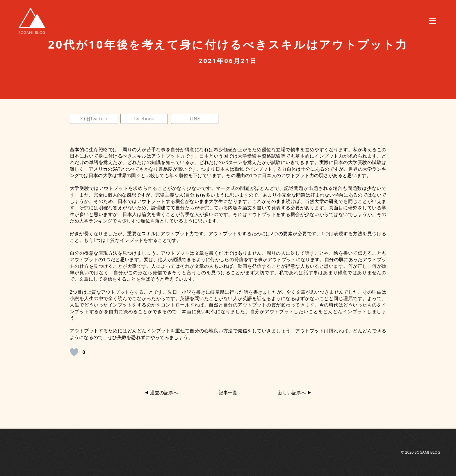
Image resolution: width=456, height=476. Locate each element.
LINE (195, 119)
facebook (144, 119)
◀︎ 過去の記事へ (161, 393)
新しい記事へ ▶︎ (295, 393)
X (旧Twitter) (93, 119)
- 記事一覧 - (228, 393)
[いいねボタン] (74, 352)
